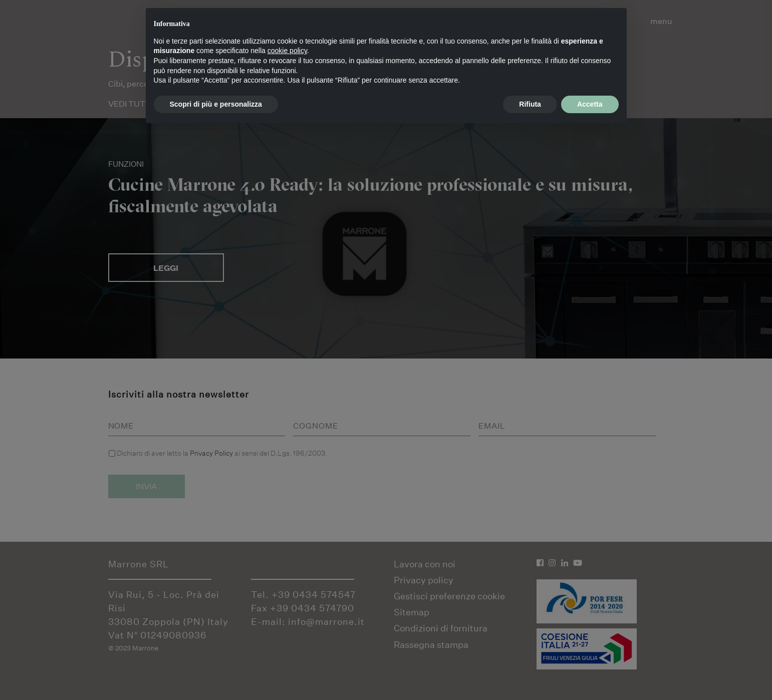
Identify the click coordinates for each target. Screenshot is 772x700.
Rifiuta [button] (530, 104)
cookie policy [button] (287, 51)
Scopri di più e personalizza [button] (216, 104)
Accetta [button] (590, 104)
